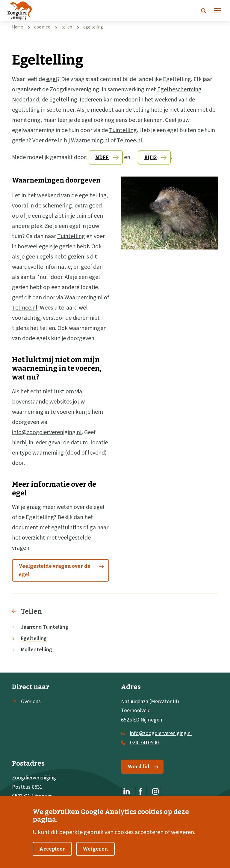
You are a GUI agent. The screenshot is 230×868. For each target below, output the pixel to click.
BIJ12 (150, 157)
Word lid (143, 767)
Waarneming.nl (90, 141)
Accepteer (52, 857)
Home (18, 27)
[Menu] (217, 11)
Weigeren (95, 857)
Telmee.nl (25, 308)
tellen (67, 27)
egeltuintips (67, 528)
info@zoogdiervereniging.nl (47, 432)
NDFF (102, 157)
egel (52, 79)
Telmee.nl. (130, 141)
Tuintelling (123, 130)
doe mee (42, 27)
